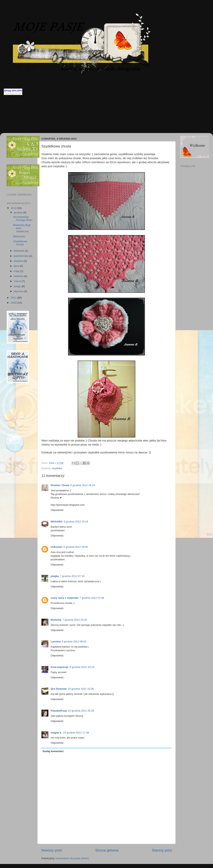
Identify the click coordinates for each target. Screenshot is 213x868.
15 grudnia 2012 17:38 (76, 733)
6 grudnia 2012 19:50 (76, 547)
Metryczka (19, 236)
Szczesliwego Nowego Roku (23, 218)
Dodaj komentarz (53, 751)
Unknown (57, 547)
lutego (18, 286)
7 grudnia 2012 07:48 (92, 598)
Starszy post (162, 850)
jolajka (55, 576)
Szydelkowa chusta (20, 243)
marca (18, 281)
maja (17, 271)
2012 (14, 208)
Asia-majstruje (60, 667)
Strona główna (107, 850)
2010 (14, 303)
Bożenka (56, 620)
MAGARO (57, 522)
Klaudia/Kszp (59, 711)
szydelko (57, 468)
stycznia (19, 291)
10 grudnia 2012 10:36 (81, 689)
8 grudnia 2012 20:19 (82, 667)
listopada (19, 251)
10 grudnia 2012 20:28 (81, 711)
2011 (14, 298)
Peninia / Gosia (60, 485)
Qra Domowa (59, 689)
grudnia (19, 212)
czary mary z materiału (65, 598)
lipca (17, 266)
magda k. (56, 733)
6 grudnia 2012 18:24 (83, 485)
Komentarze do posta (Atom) (72, 858)
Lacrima (56, 641)
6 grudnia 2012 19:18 (76, 522)
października (21, 256)
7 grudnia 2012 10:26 (75, 620)
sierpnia (19, 261)
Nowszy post (52, 850)
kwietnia (19, 276)
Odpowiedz (57, 510)
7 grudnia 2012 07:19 (72, 576)
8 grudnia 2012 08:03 (74, 641)
